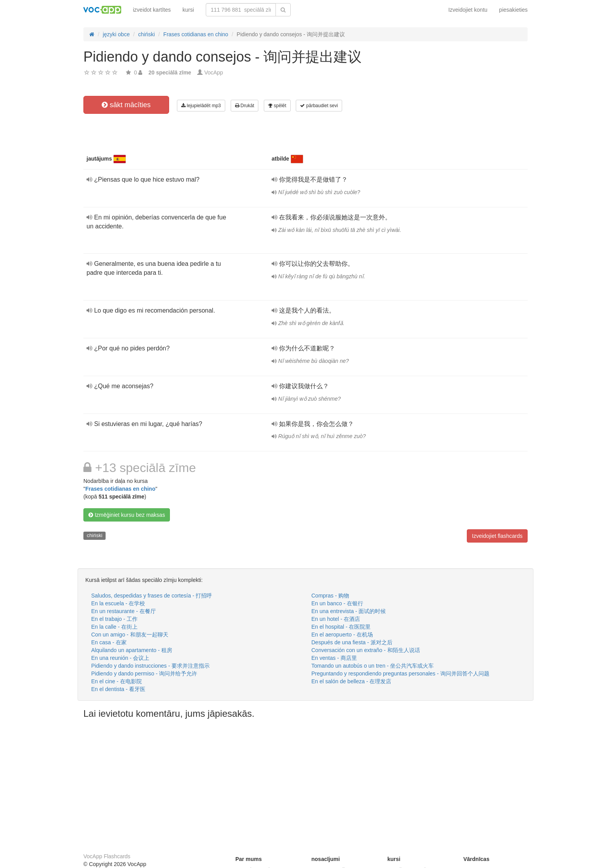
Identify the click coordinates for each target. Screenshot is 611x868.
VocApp (214, 72)
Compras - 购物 (330, 596)
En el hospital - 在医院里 (341, 627)
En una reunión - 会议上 (120, 658)
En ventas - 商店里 (334, 658)
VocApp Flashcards (107, 856)
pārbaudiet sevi (319, 106)
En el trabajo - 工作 (114, 619)
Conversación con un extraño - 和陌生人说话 (366, 650)
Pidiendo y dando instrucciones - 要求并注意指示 (150, 666)
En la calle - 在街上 (114, 627)
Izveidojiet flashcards (497, 536)
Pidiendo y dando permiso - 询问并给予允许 (144, 674)
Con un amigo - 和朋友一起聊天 (130, 635)
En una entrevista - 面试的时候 (349, 611)
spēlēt (277, 106)
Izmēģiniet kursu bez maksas (127, 515)
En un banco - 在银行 (337, 603)
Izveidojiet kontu (468, 10)
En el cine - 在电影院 (117, 681)
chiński (95, 535)
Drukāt (245, 106)
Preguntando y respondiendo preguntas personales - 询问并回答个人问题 (400, 674)
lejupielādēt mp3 (201, 106)
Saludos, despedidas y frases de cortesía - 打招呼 (152, 596)
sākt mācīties (126, 105)
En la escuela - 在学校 (118, 603)
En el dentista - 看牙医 (118, 689)
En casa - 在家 (109, 642)
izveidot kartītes (152, 10)
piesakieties (513, 10)
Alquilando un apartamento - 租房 (132, 650)
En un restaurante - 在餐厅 (124, 611)
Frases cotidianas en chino (120, 489)
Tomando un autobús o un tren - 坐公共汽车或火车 (373, 666)
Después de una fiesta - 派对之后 (352, 642)
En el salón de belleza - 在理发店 (351, 681)
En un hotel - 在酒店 (336, 619)
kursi (188, 10)
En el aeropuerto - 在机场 (342, 635)
